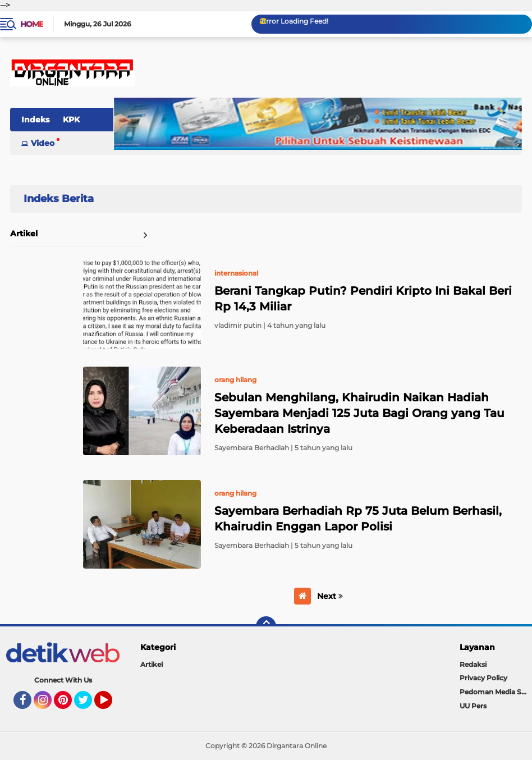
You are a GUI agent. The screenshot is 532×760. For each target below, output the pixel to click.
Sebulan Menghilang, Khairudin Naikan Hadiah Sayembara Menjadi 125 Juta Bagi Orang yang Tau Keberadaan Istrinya (359, 413)
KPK (71, 120)
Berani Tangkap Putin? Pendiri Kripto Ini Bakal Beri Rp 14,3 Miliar (363, 299)
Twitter (88, 705)
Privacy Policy (483, 678)
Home (32, 24)
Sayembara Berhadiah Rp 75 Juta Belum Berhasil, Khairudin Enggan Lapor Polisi (358, 519)
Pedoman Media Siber (496, 692)
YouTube (111, 705)
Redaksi (473, 664)
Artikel (24, 234)
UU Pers (473, 706)
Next (330, 596)
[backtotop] (266, 626)
